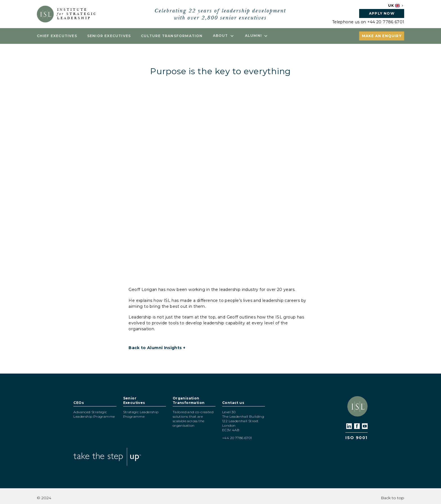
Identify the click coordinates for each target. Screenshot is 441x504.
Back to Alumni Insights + (157, 348)
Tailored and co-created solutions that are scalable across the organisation (193, 419)
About (224, 36)
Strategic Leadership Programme (141, 414)
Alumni (257, 36)
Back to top (392, 498)
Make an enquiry (382, 36)
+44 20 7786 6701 (386, 22)
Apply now (382, 13)
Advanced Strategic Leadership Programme (94, 414)
